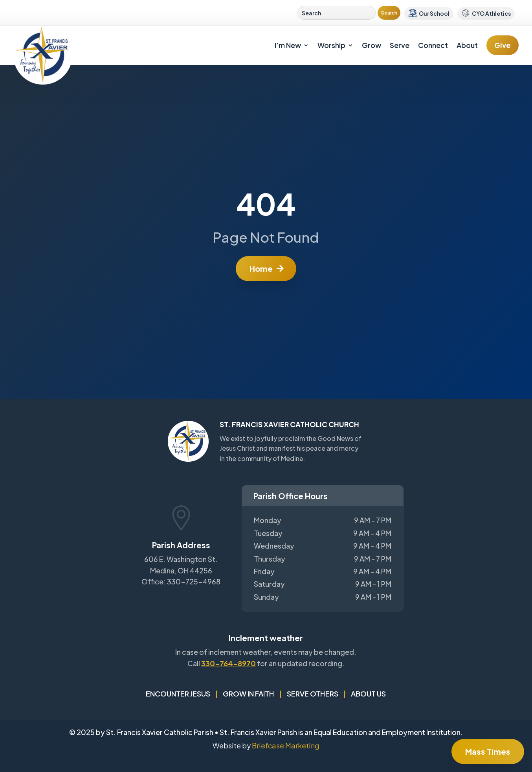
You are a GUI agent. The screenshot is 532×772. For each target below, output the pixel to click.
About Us (368, 694)
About (467, 45)
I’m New (288, 45)
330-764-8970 (228, 663)
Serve (400, 45)
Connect (433, 45)
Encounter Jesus (178, 694)
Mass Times (488, 751)
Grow (371, 45)
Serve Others (313, 694)
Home (261, 268)
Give (503, 45)
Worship (331, 45)
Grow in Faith (249, 694)
